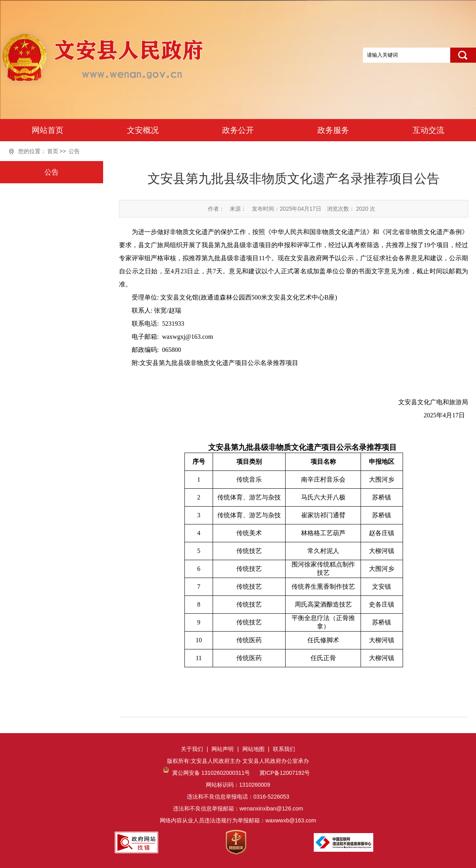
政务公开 (238, 130)
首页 (53, 151)
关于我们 (192, 749)
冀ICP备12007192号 (284, 773)
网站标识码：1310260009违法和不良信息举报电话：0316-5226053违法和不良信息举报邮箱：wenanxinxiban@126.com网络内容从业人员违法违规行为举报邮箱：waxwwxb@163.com (238, 797)
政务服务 (333, 130)
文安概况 (143, 130)
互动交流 (428, 130)
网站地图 (253, 749)
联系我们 (284, 749)
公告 (74, 151)
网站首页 (48, 130)
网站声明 (223, 749)
